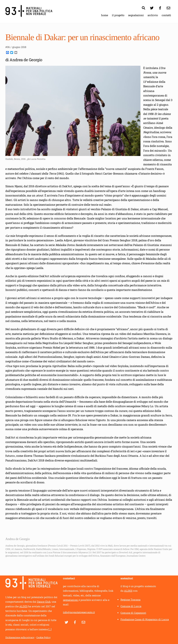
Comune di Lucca (131, 606)
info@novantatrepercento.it (79, 612)
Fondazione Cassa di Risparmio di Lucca (145, 619)
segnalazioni (136, 15)
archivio (153, 15)
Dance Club (44, 602)
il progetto (118, 15)
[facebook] (160, 7)
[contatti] (168, 7)
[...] (50, 629)
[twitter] (152, 7)
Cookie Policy (43, 637)
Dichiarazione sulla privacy (20, 637)
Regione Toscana (130, 600)
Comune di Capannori (133, 613)
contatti (166, 15)
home (105, 15)
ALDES (23, 606)
